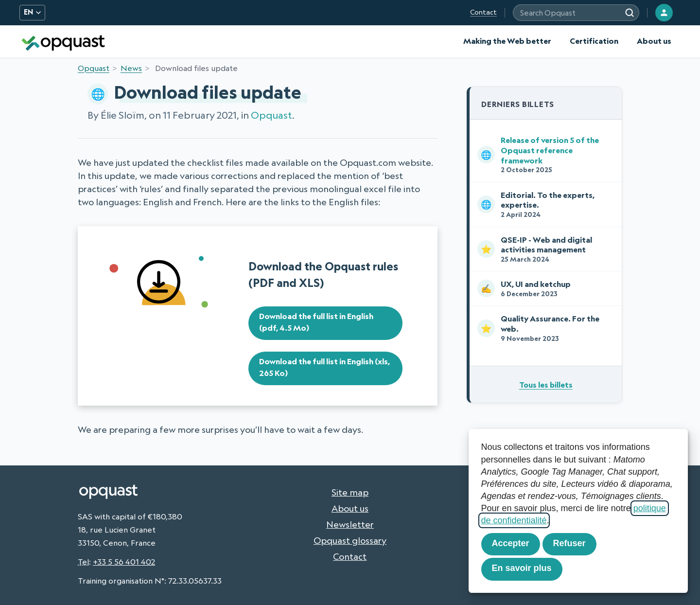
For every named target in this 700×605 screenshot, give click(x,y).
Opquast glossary (350, 540)
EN (32, 12)
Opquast (94, 68)
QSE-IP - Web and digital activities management (544, 249)
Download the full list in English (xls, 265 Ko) (324, 367)
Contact (483, 12)
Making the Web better (507, 41)
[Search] (630, 13)
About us (654, 41)
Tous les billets (546, 385)
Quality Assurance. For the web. (544, 328)
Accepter (511, 543)
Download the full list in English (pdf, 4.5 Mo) (316, 322)
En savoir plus (522, 568)
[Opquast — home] (63, 42)
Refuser (569, 543)
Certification (594, 41)
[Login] (664, 13)
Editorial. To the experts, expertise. (544, 205)
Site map (350, 492)
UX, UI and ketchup (544, 288)
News (131, 68)
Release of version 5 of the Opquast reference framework (544, 154)
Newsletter (350, 524)
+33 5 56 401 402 (124, 562)
